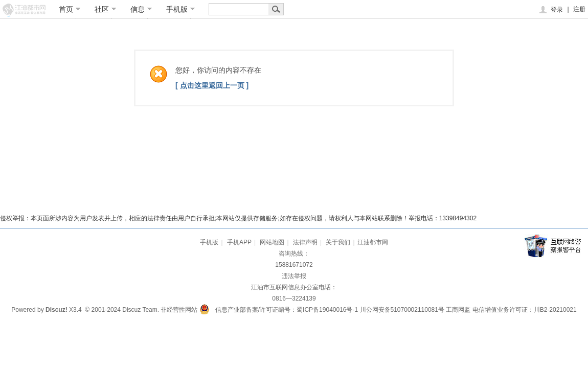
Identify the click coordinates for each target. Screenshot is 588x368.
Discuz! (56, 310)
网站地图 (272, 242)
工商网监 (458, 310)
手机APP (239, 242)
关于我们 (338, 242)
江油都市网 (373, 242)
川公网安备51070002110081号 (402, 310)
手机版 (181, 9)
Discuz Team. (141, 310)
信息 (141, 9)
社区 (106, 9)
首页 (70, 9)
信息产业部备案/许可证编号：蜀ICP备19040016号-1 (287, 310)
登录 (550, 10)
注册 (579, 9)
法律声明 (305, 242)
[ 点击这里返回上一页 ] (212, 85)
